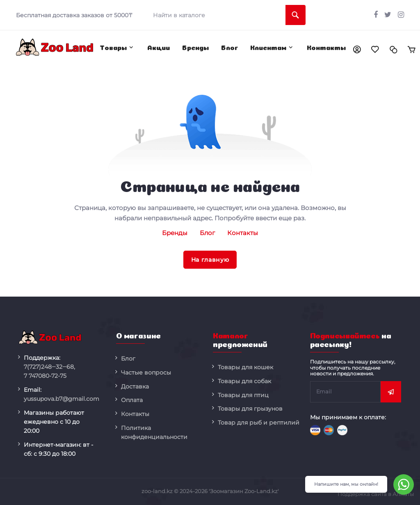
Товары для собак (244, 381)
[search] (226, 15)
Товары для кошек (245, 367)
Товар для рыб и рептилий (259, 423)
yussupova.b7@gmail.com (62, 399)
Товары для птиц (243, 395)
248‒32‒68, (49, 367)
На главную (210, 260)
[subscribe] (346, 392)
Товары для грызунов (250, 409)
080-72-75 (45, 376)
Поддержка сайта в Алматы (376, 494)
